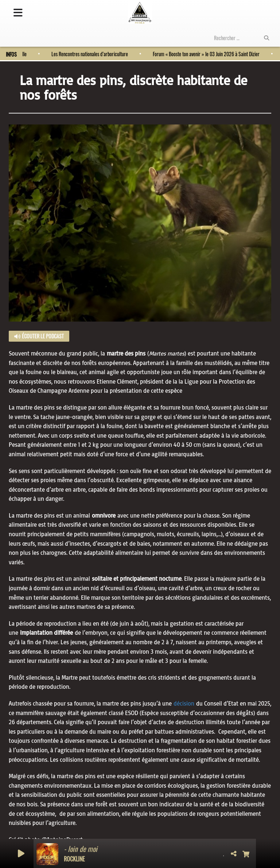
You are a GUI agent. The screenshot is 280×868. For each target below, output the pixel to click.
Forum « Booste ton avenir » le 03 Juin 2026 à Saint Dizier (204, 54)
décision (184, 703)
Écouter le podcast (39, 336)
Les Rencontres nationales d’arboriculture (88, 54)
